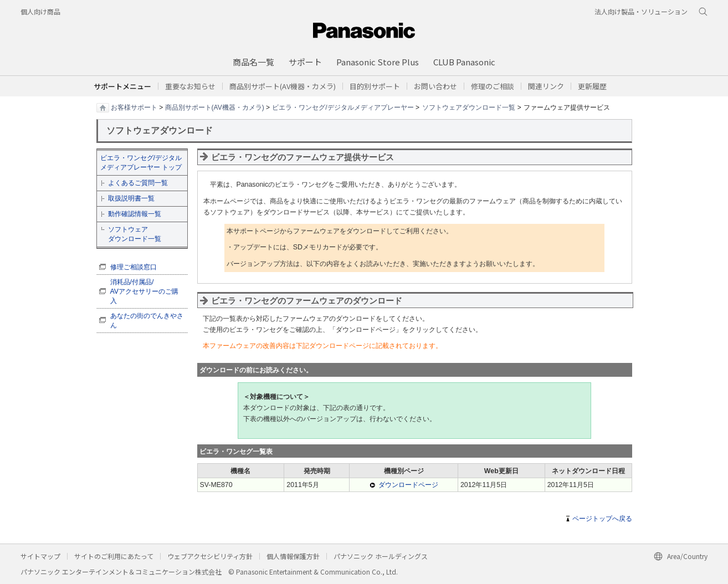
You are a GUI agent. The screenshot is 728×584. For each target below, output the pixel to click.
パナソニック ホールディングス (381, 556)
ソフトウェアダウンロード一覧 (469, 107)
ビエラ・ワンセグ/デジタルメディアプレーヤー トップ (141, 163)
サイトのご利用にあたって (114, 556)
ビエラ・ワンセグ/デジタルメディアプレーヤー (343, 107)
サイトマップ (40, 556)
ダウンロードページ (408, 485)
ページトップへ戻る (602, 519)
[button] (375, 86)
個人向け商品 (40, 11)
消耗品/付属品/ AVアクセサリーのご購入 (145, 291)
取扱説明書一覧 (131, 198)
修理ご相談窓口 (134, 267)
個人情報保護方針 (293, 556)
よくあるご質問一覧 (138, 183)
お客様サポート (134, 107)
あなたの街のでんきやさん (147, 321)
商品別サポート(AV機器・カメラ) (215, 107)
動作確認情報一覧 (135, 214)
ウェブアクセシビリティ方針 (210, 556)
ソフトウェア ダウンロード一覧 (135, 234)
